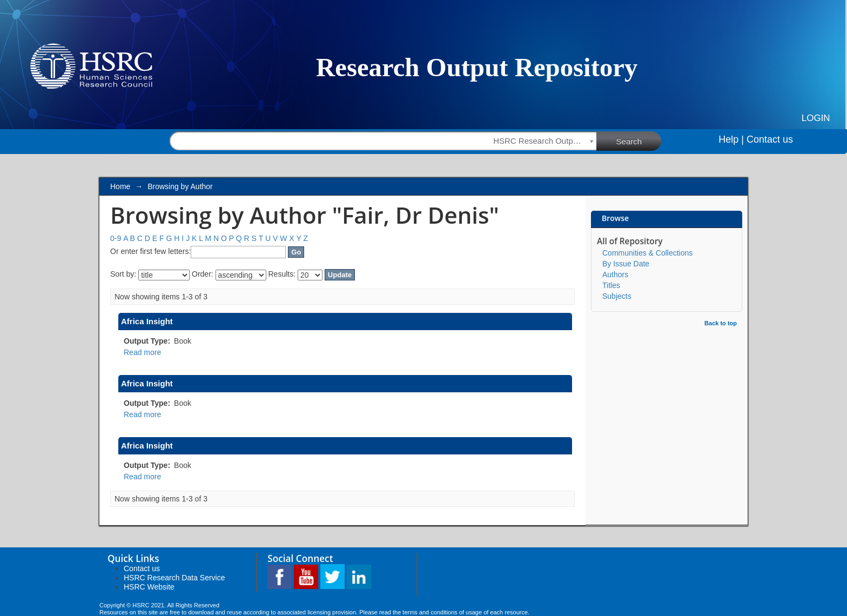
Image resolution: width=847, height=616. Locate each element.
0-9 (116, 238)
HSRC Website (149, 587)
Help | (731, 139)
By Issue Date (626, 264)
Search (639, 140)
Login (816, 118)
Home (120, 186)
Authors (615, 274)
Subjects (617, 296)
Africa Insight (147, 321)
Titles (611, 285)
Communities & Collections (647, 253)
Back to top (721, 323)
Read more (142, 352)
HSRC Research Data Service (174, 578)
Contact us (770, 139)
